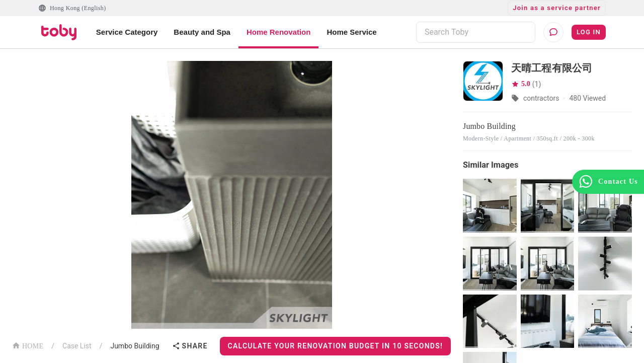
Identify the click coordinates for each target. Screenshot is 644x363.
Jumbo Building (135, 346)
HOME (28, 345)
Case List (77, 346)
